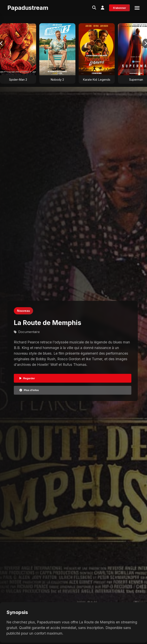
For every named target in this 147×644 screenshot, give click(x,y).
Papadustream (28, 8)
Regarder (27, 378)
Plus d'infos (29, 390)
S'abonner (120, 8)
